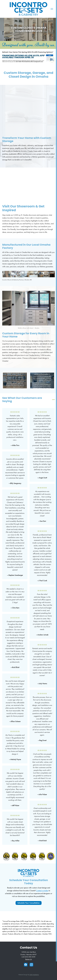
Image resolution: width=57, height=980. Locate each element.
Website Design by (29, 975)
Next (52, 112)
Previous (5, 112)
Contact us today (42, 891)
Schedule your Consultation (29, 903)
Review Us (29, 959)
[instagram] (31, 965)
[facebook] (26, 965)
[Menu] (52, 9)
